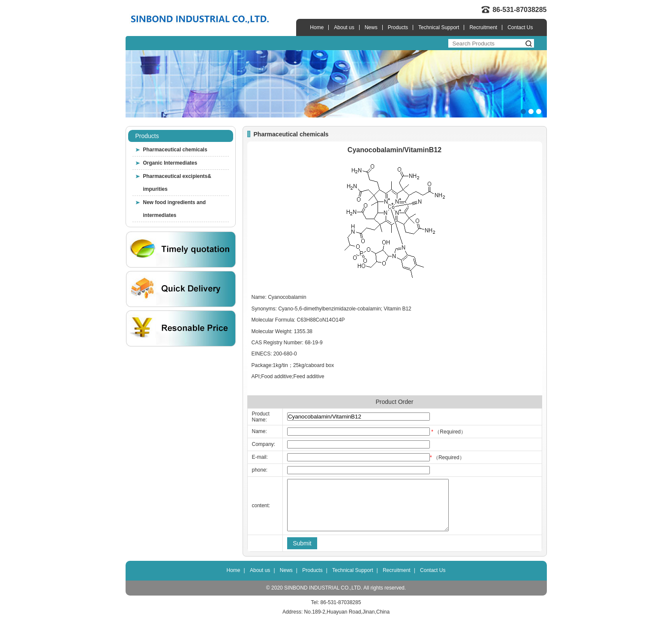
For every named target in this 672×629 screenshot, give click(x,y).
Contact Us (520, 27)
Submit (302, 554)
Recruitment (483, 27)
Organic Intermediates (170, 163)
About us (344, 27)
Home (317, 27)
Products (398, 27)
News (371, 27)
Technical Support (439, 27)
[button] (523, 111)
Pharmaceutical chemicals (175, 150)
